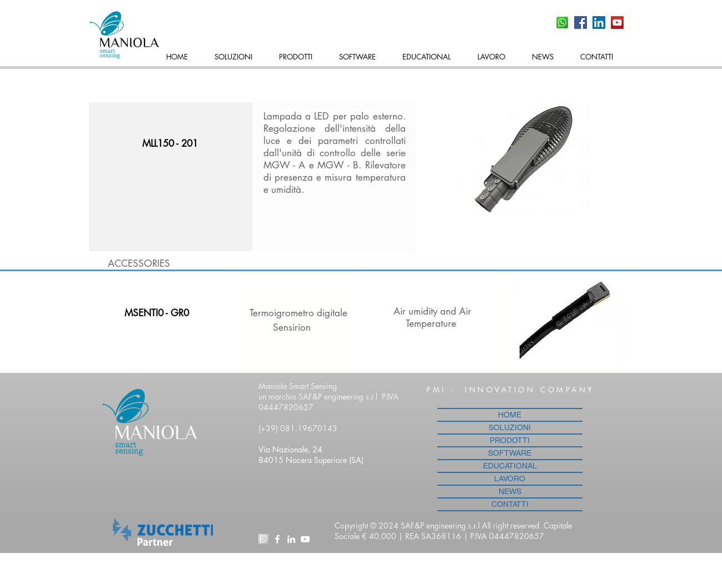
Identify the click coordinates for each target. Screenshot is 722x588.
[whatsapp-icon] (562, 23)
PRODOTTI (510, 440)
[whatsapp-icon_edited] (263, 539)
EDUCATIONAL (510, 466)
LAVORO (510, 479)
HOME (510, 415)
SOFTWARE (510, 453)
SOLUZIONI (510, 427)
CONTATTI (510, 504)
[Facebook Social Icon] (581, 23)
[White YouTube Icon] (305, 539)
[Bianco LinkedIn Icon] (291, 539)
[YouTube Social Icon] (617, 23)
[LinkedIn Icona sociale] (599, 23)
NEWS (510, 491)
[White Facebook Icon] (277, 539)
